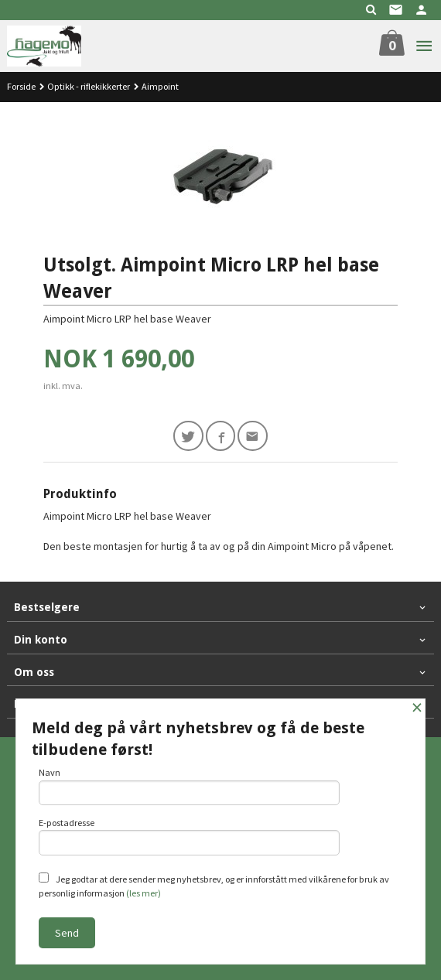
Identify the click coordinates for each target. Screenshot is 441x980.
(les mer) (144, 893)
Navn (189, 786)
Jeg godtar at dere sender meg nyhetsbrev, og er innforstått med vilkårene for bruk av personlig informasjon (214, 886)
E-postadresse (189, 836)
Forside (21, 86)
